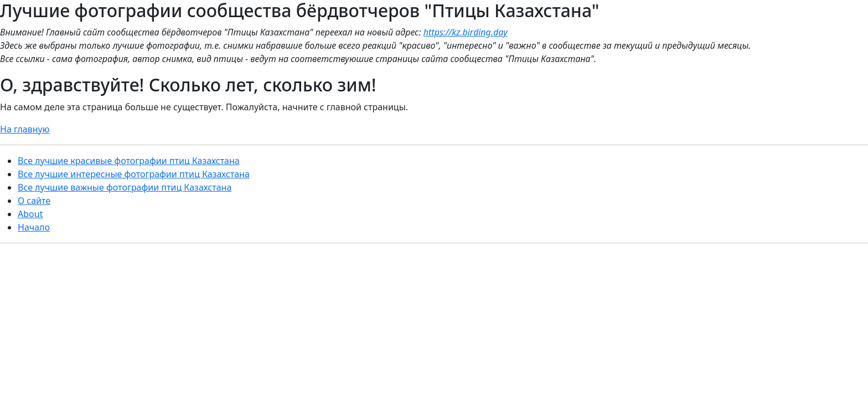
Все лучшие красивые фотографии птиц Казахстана (129, 161)
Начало (34, 227)
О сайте (34, 201)
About (30, 214)
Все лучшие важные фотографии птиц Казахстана (125, 187)
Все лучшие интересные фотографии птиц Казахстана (134, 174)
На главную (25, 129)
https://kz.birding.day (466, 32)
